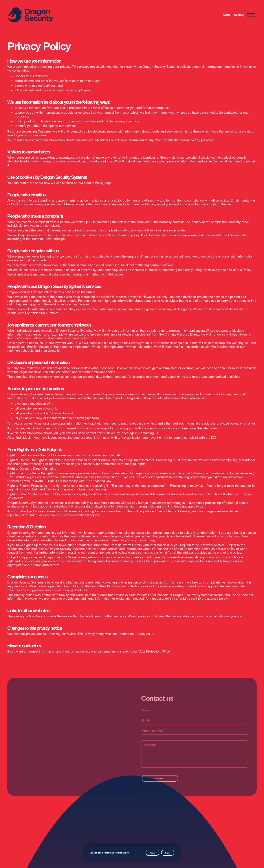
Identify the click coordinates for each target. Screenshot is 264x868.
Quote (227, 15)
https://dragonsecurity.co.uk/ (59, 157)
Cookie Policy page (98, 183)
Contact (239, 15)
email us (250, 423)
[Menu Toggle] (251, 15)
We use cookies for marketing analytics (109, 853)
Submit (160, 778)
